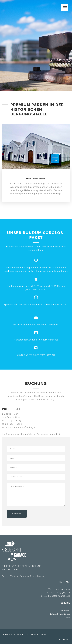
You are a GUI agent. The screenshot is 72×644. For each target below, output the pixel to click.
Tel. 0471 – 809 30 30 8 (58, 593)
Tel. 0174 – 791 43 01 (59, 589)
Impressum (65, 610)
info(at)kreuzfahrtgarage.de (55, 596)
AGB (68, 618)
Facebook (65, 640)
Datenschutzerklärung (60, 614)
